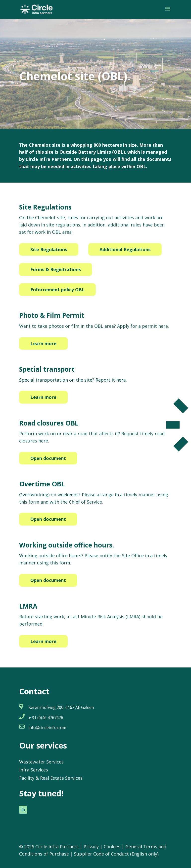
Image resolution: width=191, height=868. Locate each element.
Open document (48, 458)
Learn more (43, 343)
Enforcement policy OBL (57, 290)
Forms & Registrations (56, 269)
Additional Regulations (125, 249)
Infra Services (34, 770)
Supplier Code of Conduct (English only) (116, 854)
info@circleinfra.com (47, 728)
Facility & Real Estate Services (51, 778)
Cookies (112, 847)
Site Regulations (49, 249)
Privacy (91, 847)
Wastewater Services (41, 762)
